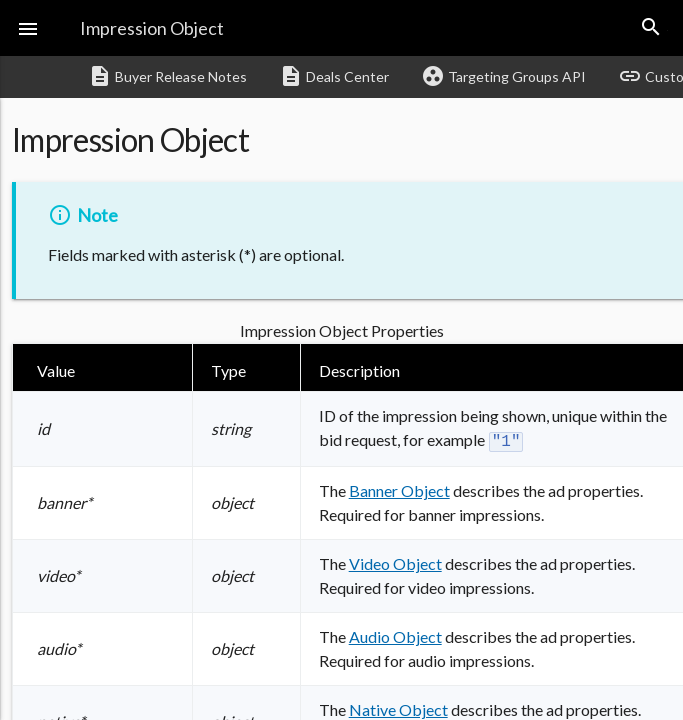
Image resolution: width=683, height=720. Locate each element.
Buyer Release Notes (167, 76)
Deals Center (334, 76)
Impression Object (152, 28)
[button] (28, 28)
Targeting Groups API (503, 76)
